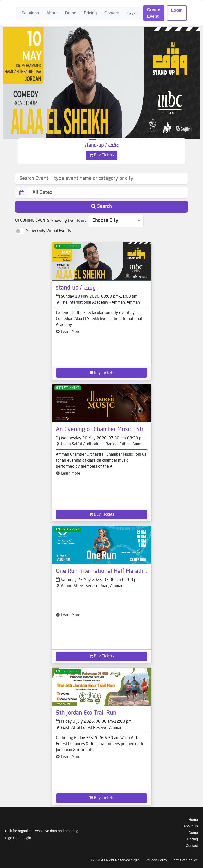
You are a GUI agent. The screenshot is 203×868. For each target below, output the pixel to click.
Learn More (68, 332)
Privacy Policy (156, 860)
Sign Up (11, 838)
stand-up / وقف (102, 146)
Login (177, 10)
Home (193, 820)
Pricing (90, 13)
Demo (70, 13)
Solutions (30, 13)
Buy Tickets (102, 155)
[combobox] (116, 221)
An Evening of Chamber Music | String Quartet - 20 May (126, 430)
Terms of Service (185, 860)
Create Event (154, 13)
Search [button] (102, 206)
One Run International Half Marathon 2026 (111, 571)
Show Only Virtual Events (48, 231)
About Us (191, 826)
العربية (132, 13)
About (52, 13)
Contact (112, 13)
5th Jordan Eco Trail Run (86, 713)
